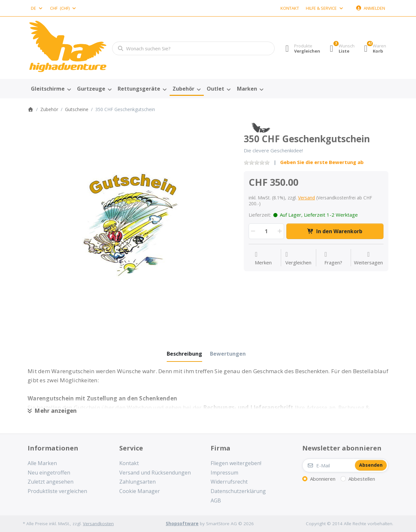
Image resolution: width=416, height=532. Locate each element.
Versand (306, 198)
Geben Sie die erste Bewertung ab (322, 162)
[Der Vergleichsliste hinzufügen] (298, 259)
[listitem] (131, 226)
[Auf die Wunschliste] (263, 259)
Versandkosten (98, 524)
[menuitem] (51, 89)
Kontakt (290, 8)
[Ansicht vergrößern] (131, 226)
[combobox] (37, 8)
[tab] (184, 354)
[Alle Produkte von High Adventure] (261, 127)
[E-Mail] (328, 465)
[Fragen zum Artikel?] (333, 259)
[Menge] (266, 231)
